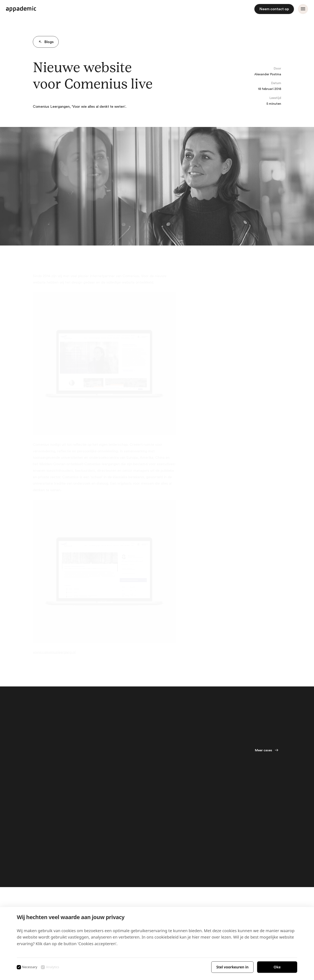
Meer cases (264, 750)
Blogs (45, 42)
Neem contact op (274, 9)
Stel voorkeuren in (232, 967)
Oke (277, 967)
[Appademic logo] (21, 9)
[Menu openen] (303, 9)
